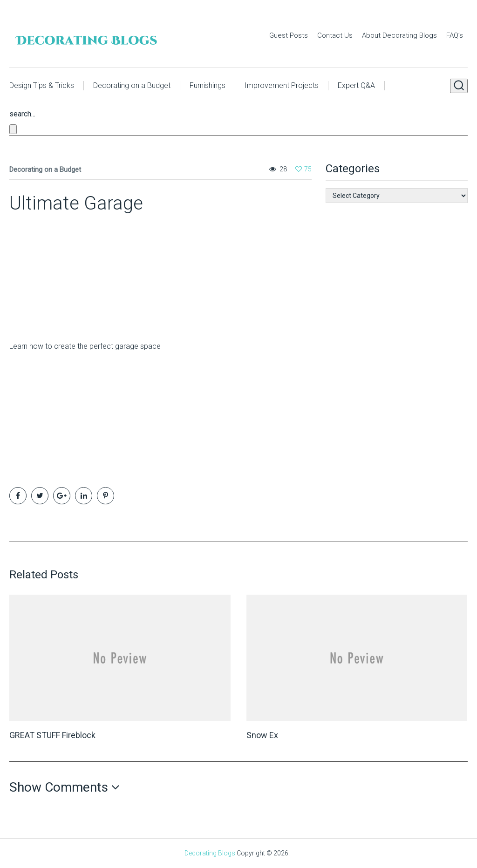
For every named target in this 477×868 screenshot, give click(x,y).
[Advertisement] (68, 273)
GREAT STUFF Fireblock (52, 735)
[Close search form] (13, 129)
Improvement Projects (282, 85)
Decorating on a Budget (132, 85)
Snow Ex (262, 735)
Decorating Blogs (210, 853)
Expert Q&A (356, 85)
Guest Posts (289, 35)
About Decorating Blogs (399, 35)
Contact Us (335, 35)
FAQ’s (455, 35)
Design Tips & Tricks (42, 85)
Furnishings (208, 85)
